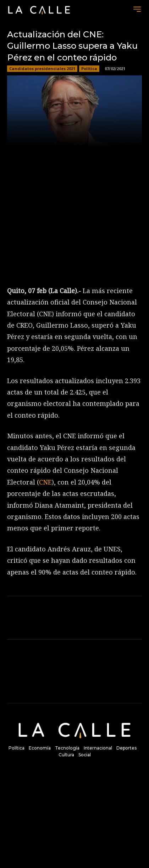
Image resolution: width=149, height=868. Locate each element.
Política (89, 69)
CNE (45, 482)
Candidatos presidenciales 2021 (42, 69)
